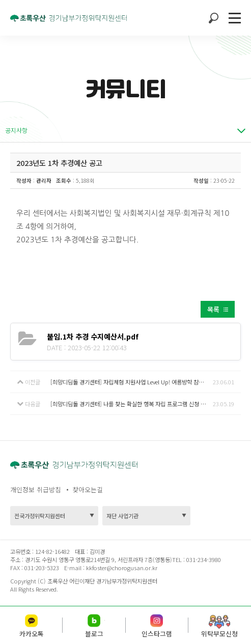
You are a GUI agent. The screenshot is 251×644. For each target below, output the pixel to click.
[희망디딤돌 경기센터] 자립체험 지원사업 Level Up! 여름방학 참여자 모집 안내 (132, 382)
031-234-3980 (203, 559)
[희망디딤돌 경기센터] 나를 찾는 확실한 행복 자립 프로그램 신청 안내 (131, 404)
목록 (213, 309)
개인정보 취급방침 (36, 489)
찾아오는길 (88, 489)
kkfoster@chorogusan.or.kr (122, 568)
